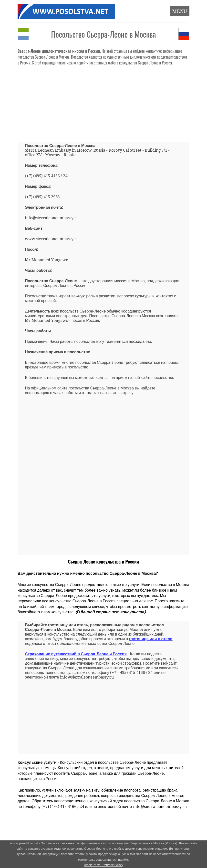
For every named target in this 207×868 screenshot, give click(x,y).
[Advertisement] (103, 102)
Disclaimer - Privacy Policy (103, 865)
